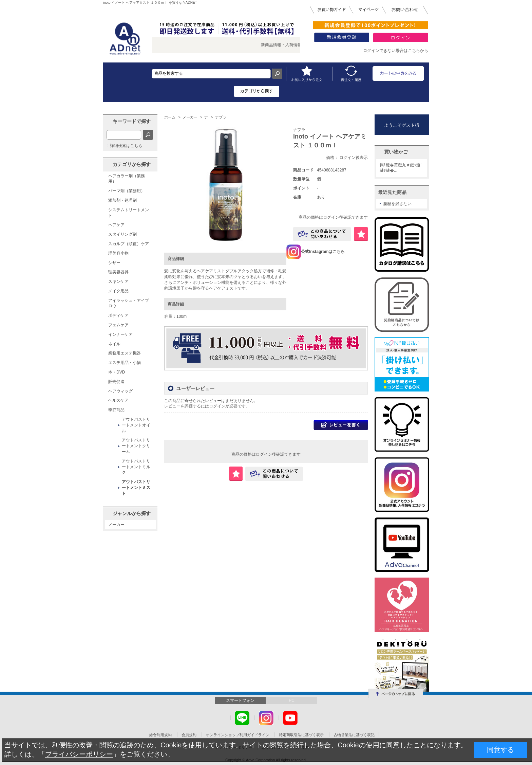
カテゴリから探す (132, 164)
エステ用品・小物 (125, 363)
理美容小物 (118, 253)
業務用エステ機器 (125, 353)
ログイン (217, 406)
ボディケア (118, 315)
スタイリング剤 (122, 234)
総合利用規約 (160, 735)
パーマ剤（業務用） (127, 191)
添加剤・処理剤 (122, 200)
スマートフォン (240, 700)
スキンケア (118, 281)
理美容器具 (118, 272)
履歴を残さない (397, 204)
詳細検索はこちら (126, 146)
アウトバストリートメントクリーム (136, 446)
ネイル (114, 344)
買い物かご (396, 152)
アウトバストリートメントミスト (136, 488)
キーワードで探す (132, 121)
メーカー (116, 525)
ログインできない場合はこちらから (396, 51)
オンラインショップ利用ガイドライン (238, 735)
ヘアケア (116, 225)
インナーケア (120, 334)
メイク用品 (118, 291)
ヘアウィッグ (120, 391)
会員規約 (189, 735)
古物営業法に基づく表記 (354, 735)
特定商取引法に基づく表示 (301, 735)
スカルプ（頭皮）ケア (129, 244)
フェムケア (118, 325)
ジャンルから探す (132, 513)
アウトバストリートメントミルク (136, 467)
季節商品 (116, 410)
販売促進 (116, 382)
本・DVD (117, 372)
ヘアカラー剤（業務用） (127, 179)
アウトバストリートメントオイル (136, 425)
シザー (114, 263)
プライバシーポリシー (79, 754)
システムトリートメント (129, 213)
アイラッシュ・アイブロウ (129, 303)
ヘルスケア (118, 400)
